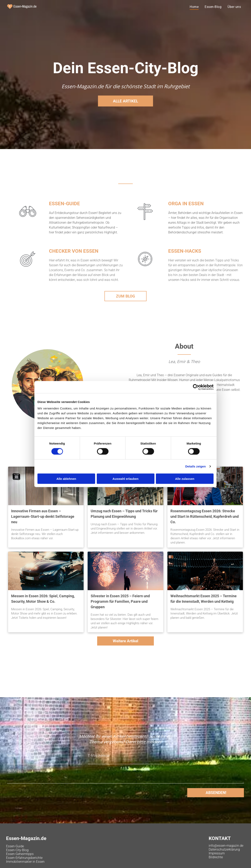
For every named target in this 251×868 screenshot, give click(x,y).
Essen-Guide (15, 846)
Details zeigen (195, 466)
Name (11, 756)
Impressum (217, 853)
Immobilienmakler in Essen (25, 862)
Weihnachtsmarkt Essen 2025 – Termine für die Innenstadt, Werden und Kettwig (204, 599)
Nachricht (14, 771)
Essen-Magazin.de (26, 838)
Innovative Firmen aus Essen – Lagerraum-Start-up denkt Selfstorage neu (43, 516)
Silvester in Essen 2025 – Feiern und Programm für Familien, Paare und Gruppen (120, 601)
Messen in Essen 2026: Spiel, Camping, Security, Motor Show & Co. (43, 599)
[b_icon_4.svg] (145, 269)
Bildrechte (216, 857)
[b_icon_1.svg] (28, 221)
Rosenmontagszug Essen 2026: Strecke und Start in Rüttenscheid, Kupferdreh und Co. (205, 516)
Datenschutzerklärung (224, 849)
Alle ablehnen (66, 479)
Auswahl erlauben (125, 479)
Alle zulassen (185, 479)
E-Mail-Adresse (99, 756)
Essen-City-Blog (17, 850)
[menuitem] (194, 7)
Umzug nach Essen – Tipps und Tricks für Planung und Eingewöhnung (124, 514)
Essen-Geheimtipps (20, 854)
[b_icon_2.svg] (28, 269)
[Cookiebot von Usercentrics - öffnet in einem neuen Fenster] (196, 387)
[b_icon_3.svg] (145, 221)
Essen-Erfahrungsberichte (24, 858)
